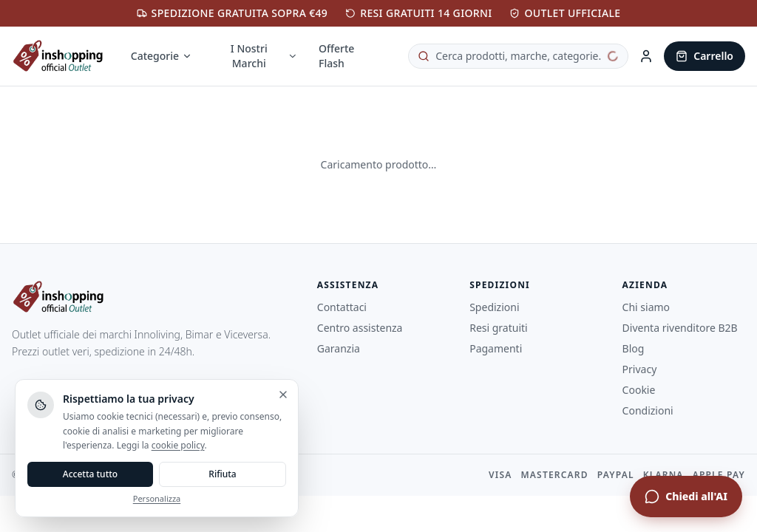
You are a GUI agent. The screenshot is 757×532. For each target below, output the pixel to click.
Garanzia (339, 348)
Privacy (640, 369)
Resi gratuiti (499, 328)
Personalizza (157, 498)
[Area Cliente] (646, 56)
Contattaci (342, 307)
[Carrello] (705, 56)
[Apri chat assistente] (686, 497)
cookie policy (178, 445)
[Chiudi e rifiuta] (283, 395)
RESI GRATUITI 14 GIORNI (418, 13)
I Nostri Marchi (264, 56)
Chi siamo (646, 307)
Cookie (639, 390)
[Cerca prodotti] (518, 56)
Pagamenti (496, 348)
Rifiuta (222, 474)
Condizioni (648, 410)
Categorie (162, 56)
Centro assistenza (360, 328)
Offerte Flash (336, 56)
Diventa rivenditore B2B (680, 328)
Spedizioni (494, 307)
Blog (634, 348)
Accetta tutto (90, 474)
